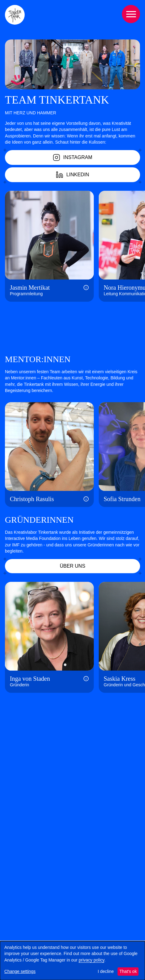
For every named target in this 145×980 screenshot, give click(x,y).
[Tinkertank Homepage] (15, 15)
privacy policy (91, 960)
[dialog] (72, 961)
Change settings (20, 971)
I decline (106, 971)
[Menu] (131, 14)
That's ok (128, 971)
